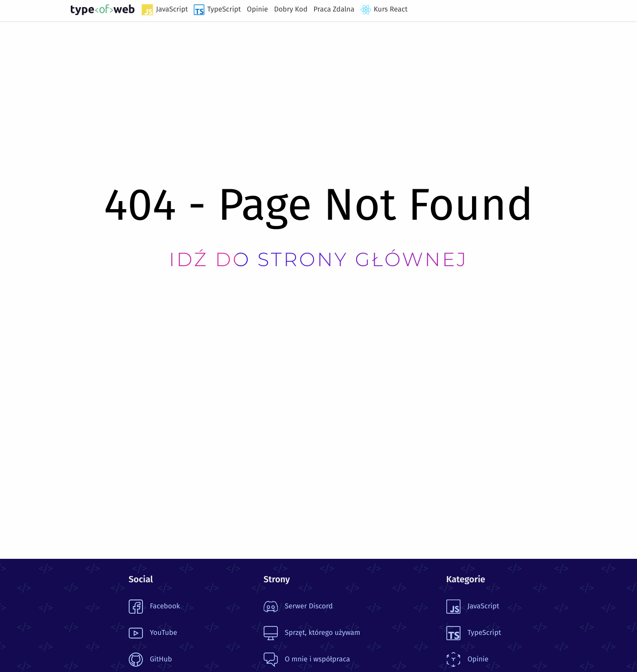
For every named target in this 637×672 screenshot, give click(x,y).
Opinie (257, 10)
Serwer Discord (298, 607)
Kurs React (384, 10)
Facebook (154, 607)
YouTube (153, 633)
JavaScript (165, 10)
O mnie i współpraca (307, 660)
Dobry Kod (291, 10)
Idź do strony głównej (318, 259)
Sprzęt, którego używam (312, 633)
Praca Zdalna (334, 10)
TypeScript (217, 10)
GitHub (150, 660)
